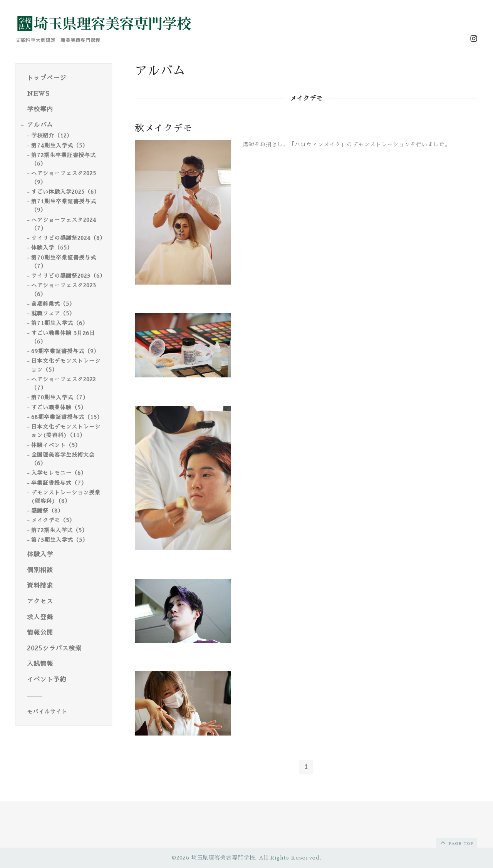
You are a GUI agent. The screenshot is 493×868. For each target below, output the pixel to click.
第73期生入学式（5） (60, 540)
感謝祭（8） (47, 511)
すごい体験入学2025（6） (65, 192)
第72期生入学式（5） (60, 530)
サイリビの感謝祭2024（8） (68, 238)
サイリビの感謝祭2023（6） (68, 276)
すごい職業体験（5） (59, 407)
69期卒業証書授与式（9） (65, 351)
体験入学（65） (52, 248)
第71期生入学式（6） (60, 323)
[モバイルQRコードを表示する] (66, 712)
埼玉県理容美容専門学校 (223, 858)
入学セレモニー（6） (59, 473)
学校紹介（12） (52, 136)
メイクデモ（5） (53, 520)
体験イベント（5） (56, 445)
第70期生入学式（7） (60, 397)
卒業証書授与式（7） (59, 483)
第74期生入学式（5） (60, 146)
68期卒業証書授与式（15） (67, 417)
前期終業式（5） (53, 304)
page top (456, 842)
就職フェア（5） (53, 313)
